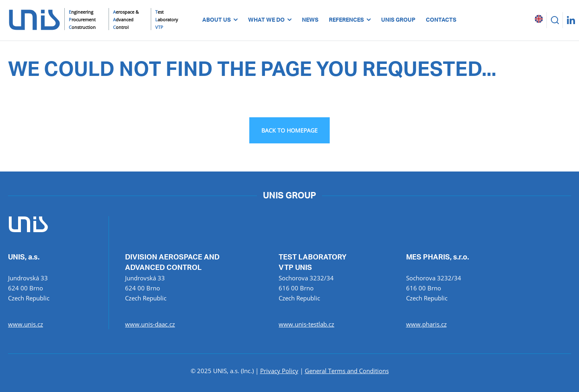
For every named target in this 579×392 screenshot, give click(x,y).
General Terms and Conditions (347, 371)
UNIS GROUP (398, 20)
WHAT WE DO (270, 20)
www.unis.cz (26, 324)
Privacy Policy (279, 371)
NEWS (310, 20)
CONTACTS (441, 20)
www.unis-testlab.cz (306, 324)
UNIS (14, 54)
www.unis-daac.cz (150, 324)
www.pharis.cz (426, 324)
